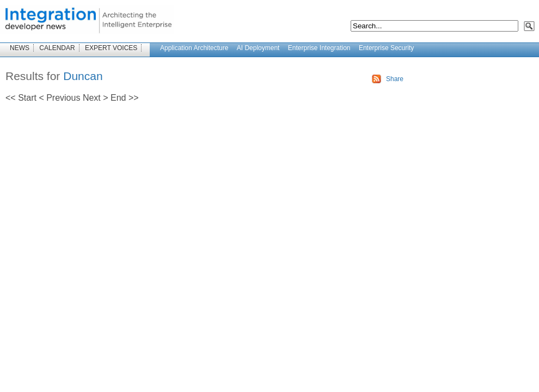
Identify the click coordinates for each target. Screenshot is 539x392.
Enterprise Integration (319, 48)
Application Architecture (194, 48)
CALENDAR (57, 48)
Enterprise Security (386, 48)
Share (395, 79)
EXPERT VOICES (111, 48)
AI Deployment (258, 48)
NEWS (20, 48)
